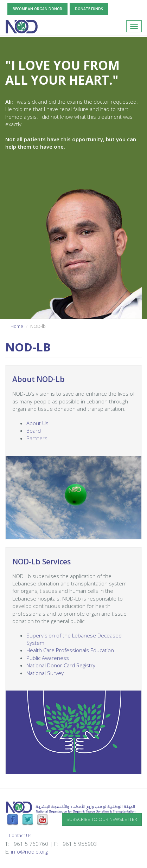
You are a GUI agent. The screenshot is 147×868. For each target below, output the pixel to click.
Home (17, 326)
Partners (37, 438)
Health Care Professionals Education (70, 650)
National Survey (45, 673)
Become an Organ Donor (37, 9)
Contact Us (20, 835)
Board (34, 430)
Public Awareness (48, 658)
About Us (37, 423)
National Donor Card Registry (61, 665)
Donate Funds (89, 9)
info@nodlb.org (29, 851)
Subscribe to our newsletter (102, 819)
